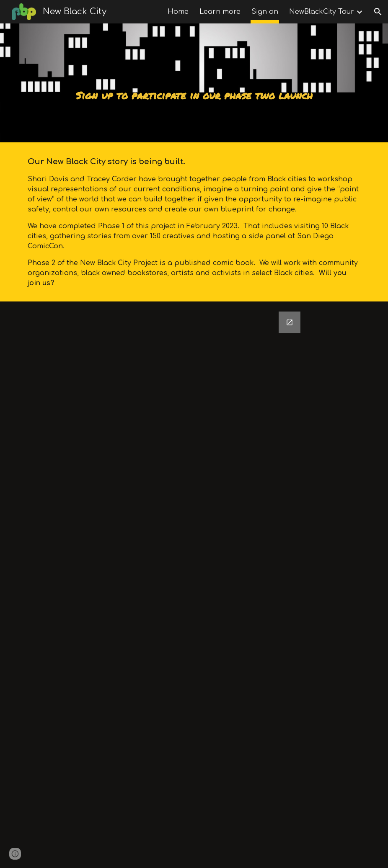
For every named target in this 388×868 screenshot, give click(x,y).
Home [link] (178, 12)
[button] (378, 12)
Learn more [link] (220, 12)
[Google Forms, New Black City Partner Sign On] (194, 585)
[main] (194, 83)
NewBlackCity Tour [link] (322, 12)
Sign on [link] (265, 12)
